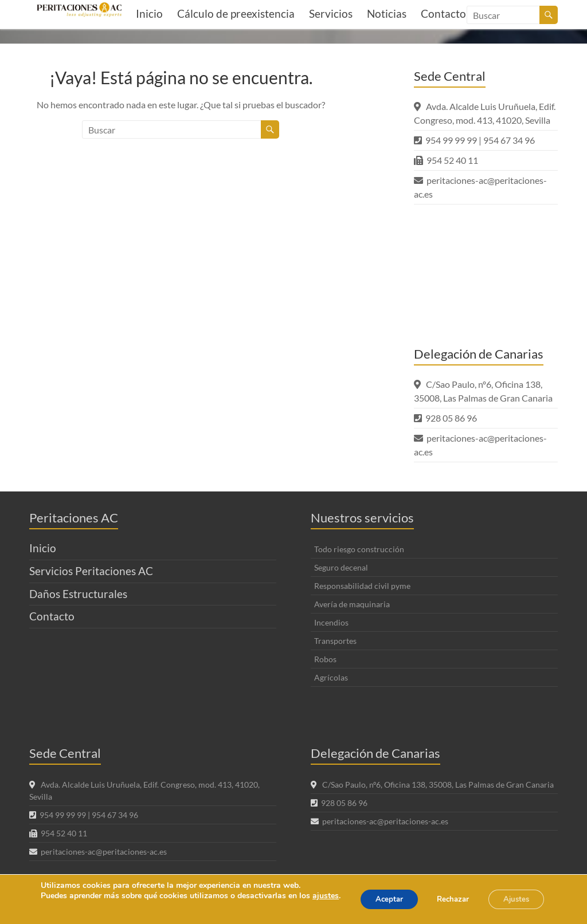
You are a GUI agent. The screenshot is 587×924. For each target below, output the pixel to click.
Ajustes (514, 894)
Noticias (387, 13)
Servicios (331, 13)
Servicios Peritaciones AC (91, 571)
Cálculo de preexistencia (236, 13)
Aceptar (373, 894)
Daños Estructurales (78, 594)
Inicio (149, 13)
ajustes (53, 896)
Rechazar (444, 894)
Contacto (52, 616)
